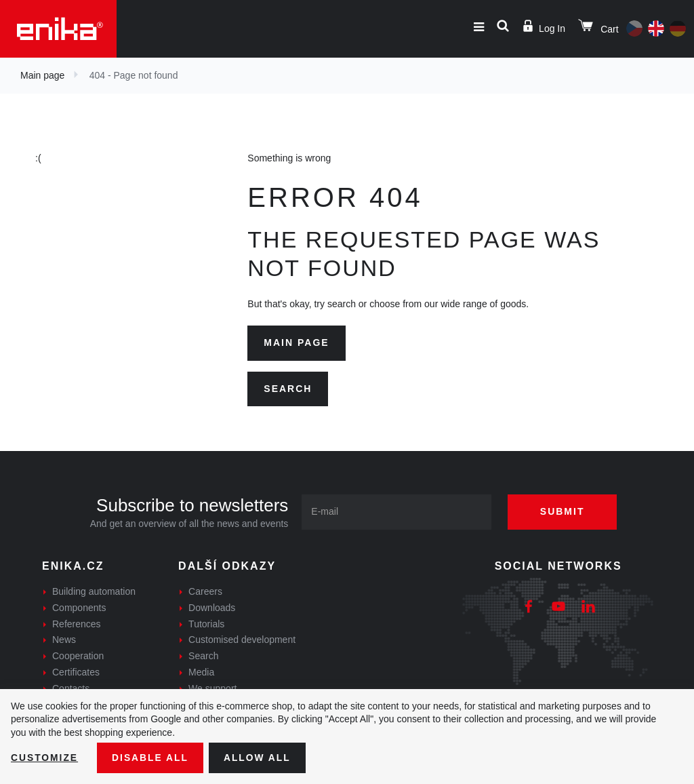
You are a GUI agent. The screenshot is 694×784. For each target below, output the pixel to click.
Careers (205, 591)
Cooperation (78, 656)
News (64, 640)
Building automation (94, 591)
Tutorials (206, 624)
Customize (45, 758)
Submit (564, 511)
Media (201, 672)
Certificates (76, 672)
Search (288, 389)
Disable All (151, 758)
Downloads (212, 608)
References (77, 624)
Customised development (242, 640)
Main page (42, 75)
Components (79, 608)
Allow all (259, 758)
